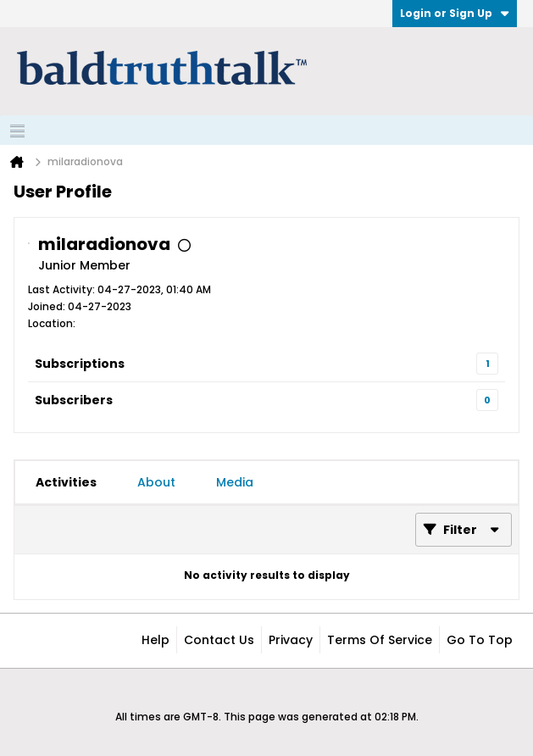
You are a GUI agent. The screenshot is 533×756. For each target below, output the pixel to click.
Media (235, 482)
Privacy (291, 640)
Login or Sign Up (455, 13)
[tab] (66, 482)
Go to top (480, 640)
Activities (66, 482)
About (156, 482)
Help (155, 640)
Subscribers (74, 400)
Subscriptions (80, 364)
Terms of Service (380, 640)
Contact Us (219, 640)
